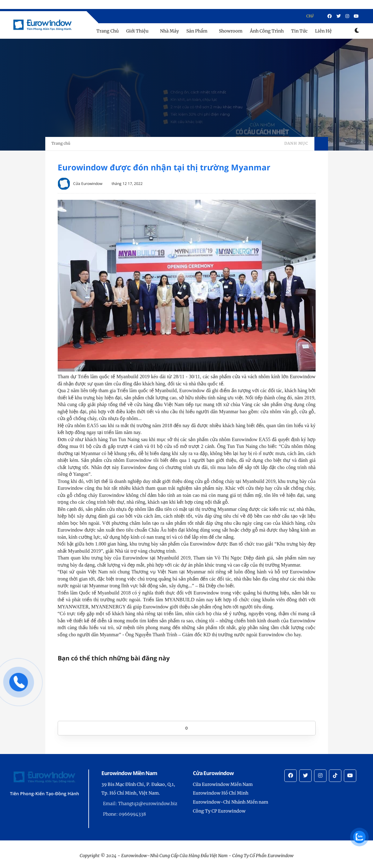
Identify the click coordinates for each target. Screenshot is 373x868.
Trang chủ (61, 143)
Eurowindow (281, 856)
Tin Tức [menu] (299, 31)
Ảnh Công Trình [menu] (267, 31)
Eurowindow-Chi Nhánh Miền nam (231, 802)
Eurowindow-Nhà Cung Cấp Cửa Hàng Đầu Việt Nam (174, 856)
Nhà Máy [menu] (169, 31)
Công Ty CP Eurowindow (219, 811)
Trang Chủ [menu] (108, 31)
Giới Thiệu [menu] (137, 31)
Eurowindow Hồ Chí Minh (221, 793)
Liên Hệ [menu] (323, 31)
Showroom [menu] (231, 31)
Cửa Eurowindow (88, 184)
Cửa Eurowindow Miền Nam (223, 784)
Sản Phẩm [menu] (197, 31)
